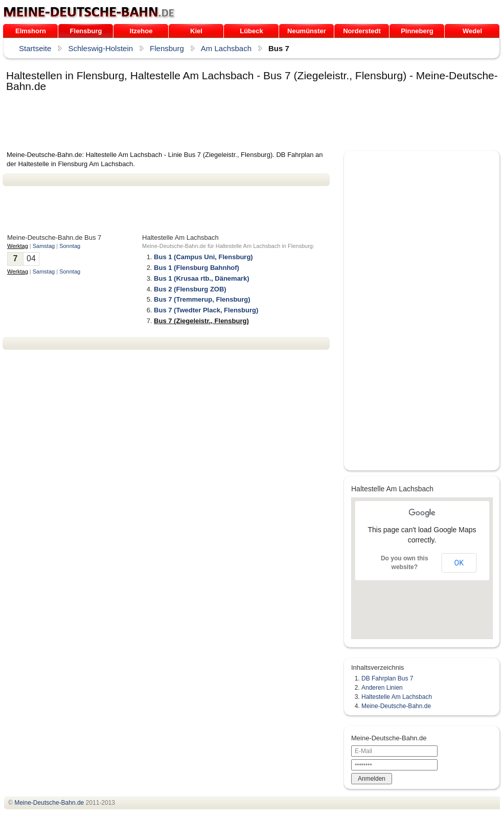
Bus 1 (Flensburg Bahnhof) (197, 268)
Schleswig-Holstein (100, 48)
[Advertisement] (189, 122)
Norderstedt (362, 31)
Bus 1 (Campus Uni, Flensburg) (203, 257)
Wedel (472, 31)
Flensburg (86, 31)
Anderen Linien (382, 688)
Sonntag (70, 246)
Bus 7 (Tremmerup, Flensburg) (202, 299)
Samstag (44, 246)
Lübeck (251, 31)
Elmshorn (31, 31)
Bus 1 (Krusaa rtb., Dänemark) (201, 278)
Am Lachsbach (226, 48)
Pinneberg (417, 31)
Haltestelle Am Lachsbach (397, 697)
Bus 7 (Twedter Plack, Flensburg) (206, 310)
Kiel (196, 31)
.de (89, 12)
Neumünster (307, 31)
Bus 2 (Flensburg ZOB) (190, 289)
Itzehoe (141, 31)
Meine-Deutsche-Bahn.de (396, 706)
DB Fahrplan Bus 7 (387, 678)
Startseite (35, 48)
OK (459, 563)
